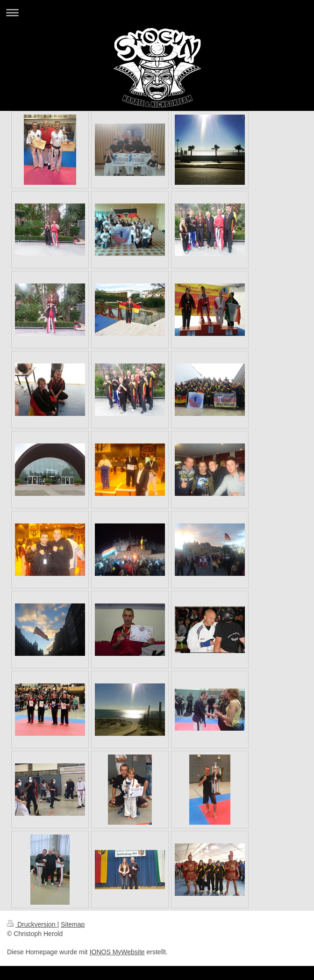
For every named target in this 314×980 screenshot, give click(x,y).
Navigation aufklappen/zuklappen (157, 12)
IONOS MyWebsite (117, 952)
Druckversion (32, 924)
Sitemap (73, 924)
